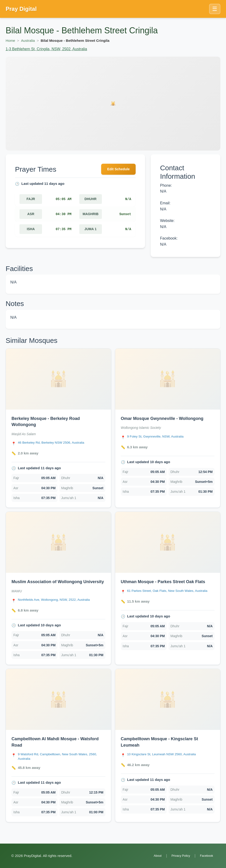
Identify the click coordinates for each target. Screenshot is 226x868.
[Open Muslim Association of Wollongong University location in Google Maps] (57, 606)
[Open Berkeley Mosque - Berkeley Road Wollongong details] (58, 379)
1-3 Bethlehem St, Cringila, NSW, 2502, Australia (46, 49)
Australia (28, 41)
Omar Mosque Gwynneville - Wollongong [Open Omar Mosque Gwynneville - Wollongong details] (167, 418)
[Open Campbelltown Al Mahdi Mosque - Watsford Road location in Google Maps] (62, 762)
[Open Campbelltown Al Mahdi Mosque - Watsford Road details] (58, 705)
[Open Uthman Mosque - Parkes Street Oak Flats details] (168, 542)
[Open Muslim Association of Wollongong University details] (58, 542)
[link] (58, 428)
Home (10, 41)
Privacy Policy (177, 856)
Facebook (205, 856)
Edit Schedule (117, 170)
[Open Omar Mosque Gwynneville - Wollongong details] (168, 379)
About (152, 856)
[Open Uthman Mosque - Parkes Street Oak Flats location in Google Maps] (171, 593)
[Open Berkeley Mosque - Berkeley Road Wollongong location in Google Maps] (54, 443)
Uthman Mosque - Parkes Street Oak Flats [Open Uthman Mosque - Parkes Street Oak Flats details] (167, 581)
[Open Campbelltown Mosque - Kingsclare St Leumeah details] (168, 705)
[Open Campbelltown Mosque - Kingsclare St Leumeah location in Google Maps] (165, 760)
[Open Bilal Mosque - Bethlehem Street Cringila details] (113, 104)
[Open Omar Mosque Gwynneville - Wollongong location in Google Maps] (158, 436)
